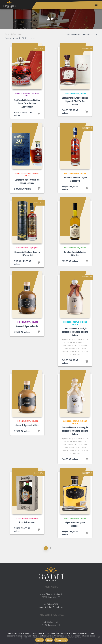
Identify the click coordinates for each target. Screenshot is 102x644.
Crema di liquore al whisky (27, 425)
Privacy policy (61, 640)
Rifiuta (49, 640)
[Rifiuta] (99, 637)
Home (7, 34)
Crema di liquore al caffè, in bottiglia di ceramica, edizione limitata (75, 332)
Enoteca (13, 34)
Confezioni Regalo (23, 94)
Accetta (40, 640)
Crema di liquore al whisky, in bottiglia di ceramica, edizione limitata (75, 431)
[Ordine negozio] (82, 35)
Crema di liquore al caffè (27, 326)
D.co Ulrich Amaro (27, 522)
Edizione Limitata (24, 322)
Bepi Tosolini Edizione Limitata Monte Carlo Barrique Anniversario (27, 103)
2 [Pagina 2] (51, 548)
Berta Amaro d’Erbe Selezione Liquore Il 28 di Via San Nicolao (75, 101)
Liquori (83, 94)
